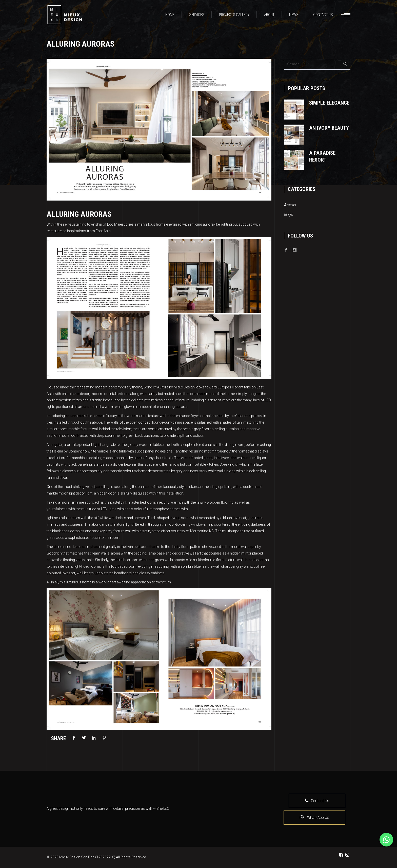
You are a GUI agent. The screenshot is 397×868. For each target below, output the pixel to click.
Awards (290, 205)
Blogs (289, 215)
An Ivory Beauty (329, 128)
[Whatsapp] (386, 840)
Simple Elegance (329, 103)
